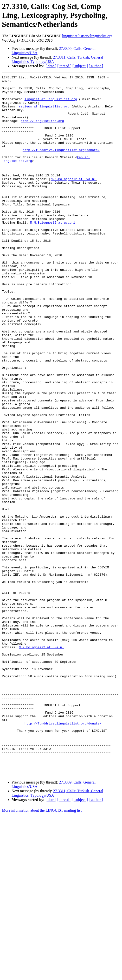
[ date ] (51, 66)
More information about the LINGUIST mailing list (42, 950)
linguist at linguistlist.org (51, 104)
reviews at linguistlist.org (44, 113)
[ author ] (96, 66)
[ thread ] (64, 66)
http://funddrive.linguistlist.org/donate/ (61, 165)
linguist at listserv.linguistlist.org (87, 36)
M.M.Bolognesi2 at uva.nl (73, 200)
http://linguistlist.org (42, 130)
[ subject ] (80, 66)
